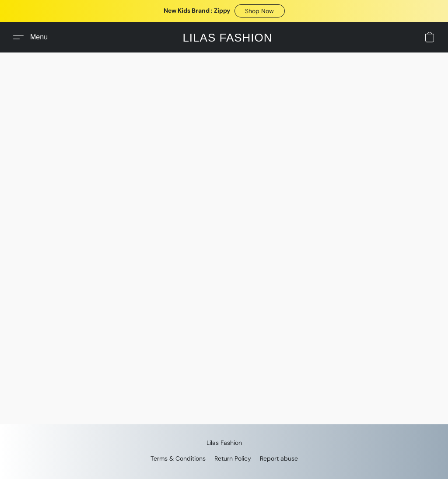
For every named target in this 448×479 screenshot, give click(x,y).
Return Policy (233, 458)
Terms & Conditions (178, 458)
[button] (260, 11)
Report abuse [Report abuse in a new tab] (279, 458)
